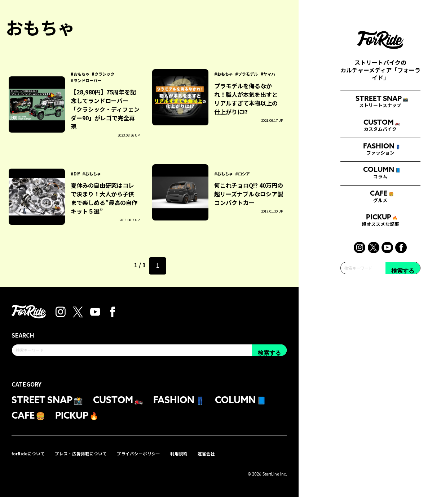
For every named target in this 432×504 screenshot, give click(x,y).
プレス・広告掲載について (92, 460)
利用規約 (203, 460)
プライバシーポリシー (157, 460)
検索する (403, 368)
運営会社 (233, 460)
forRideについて (31, 460)
